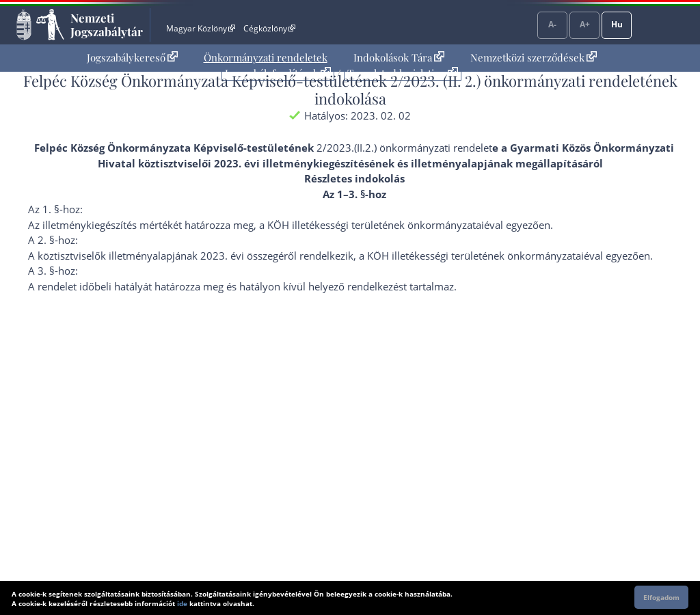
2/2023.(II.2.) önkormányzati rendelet (404, 148)
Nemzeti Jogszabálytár (107, 25)
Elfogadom (661, 597)
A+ (585, 24)
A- (552, 24)
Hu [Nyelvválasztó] (617, 24)
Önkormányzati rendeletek (266, 57)
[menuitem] (132, 58)
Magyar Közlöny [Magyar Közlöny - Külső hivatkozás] (201, 28)
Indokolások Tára (399, 57)
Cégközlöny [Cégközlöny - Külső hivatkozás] (269, 28)
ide (182, 603)
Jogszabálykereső (132, 57)
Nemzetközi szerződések (534, 57)
